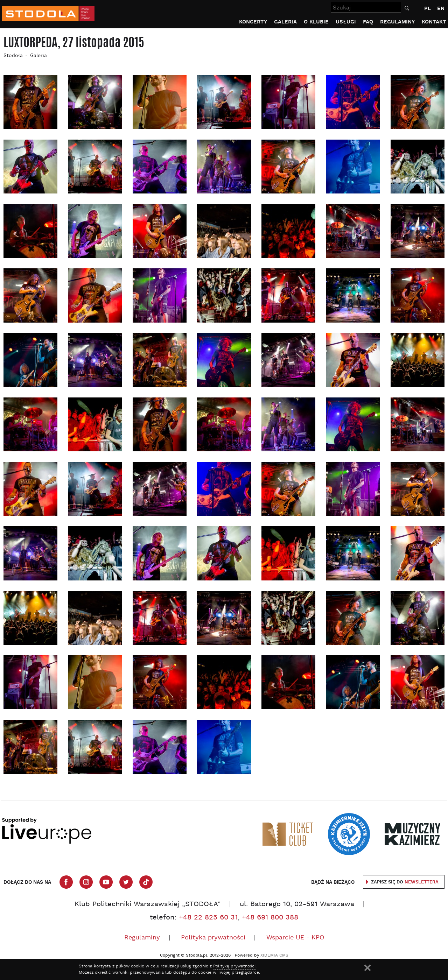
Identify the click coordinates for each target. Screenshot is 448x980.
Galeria (285, 22)
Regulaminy (397, 22)
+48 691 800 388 (270, 918)
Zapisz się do (405, 882)
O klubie (316, 22)
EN (441, 9)
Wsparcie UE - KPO (295, 938)
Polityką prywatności (234, 966)
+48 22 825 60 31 (208, 918)
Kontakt (434, 22)
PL (428, 9)
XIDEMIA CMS (274, 956)
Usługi (346, 22)
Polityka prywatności (213, 938)
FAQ (368, 22)
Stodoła (13, 56)
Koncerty (253, 22)
